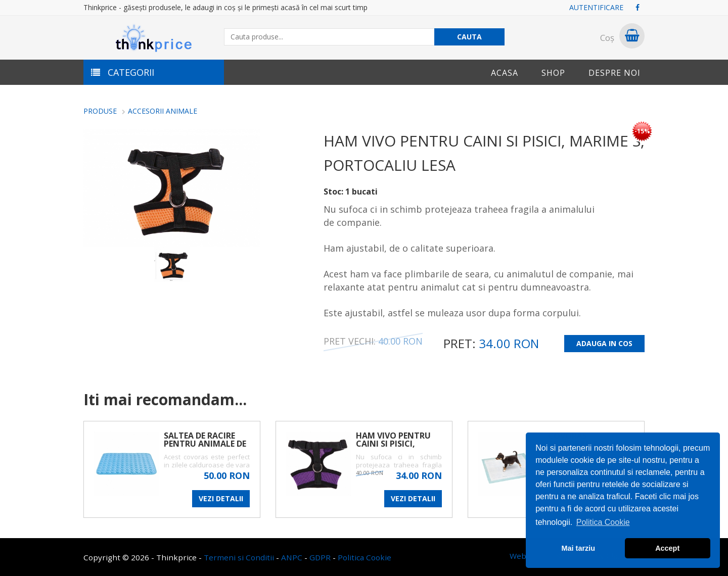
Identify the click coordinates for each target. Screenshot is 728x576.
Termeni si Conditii (239, 557)
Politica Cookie (365, 557)
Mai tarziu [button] (578, 548)
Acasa (505, 73)
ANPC (292, 557)
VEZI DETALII (221, 498)
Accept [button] (667, 548)
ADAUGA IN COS (604, 343)
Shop (553, 73)
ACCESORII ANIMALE (163, 111)
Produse (100, 111)
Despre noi (615, 73)
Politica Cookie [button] (603, 522)
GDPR (320, 557)
